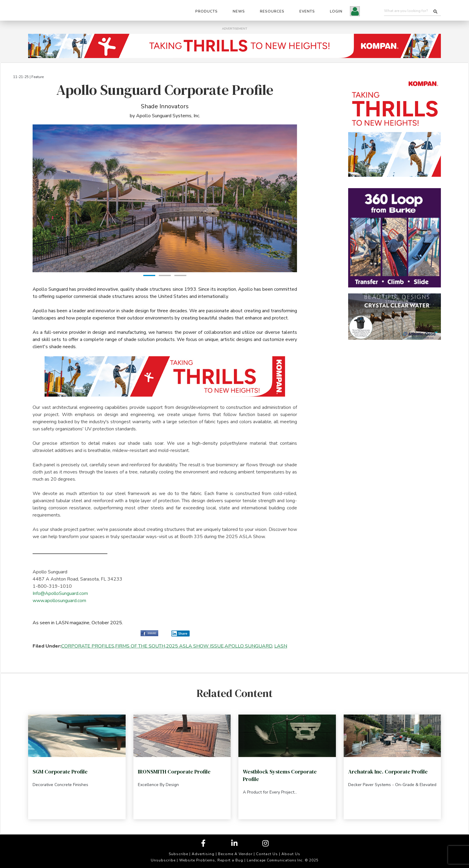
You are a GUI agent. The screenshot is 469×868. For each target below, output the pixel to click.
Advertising (203, 854)
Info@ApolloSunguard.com (60, 593)
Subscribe (178, 854)
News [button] (239, 11)
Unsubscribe (163, 860)
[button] (355, 12)
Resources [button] (272, 11)
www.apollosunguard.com (59, 601)
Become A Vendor (235, 854)
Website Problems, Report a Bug (211, 860)
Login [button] (336, 11)
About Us (291, 854)
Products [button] (207, 11)
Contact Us (267, 854)
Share (179, 634)
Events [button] (307, 11)
